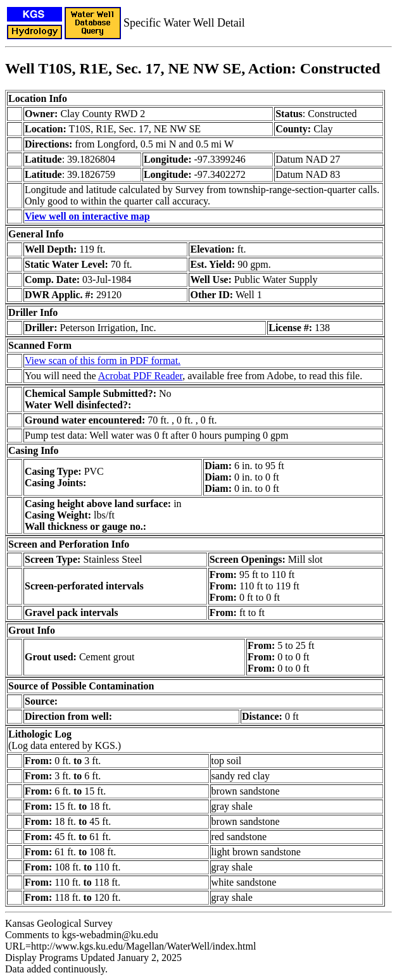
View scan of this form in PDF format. (103, 361)
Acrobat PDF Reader (141, 376)
